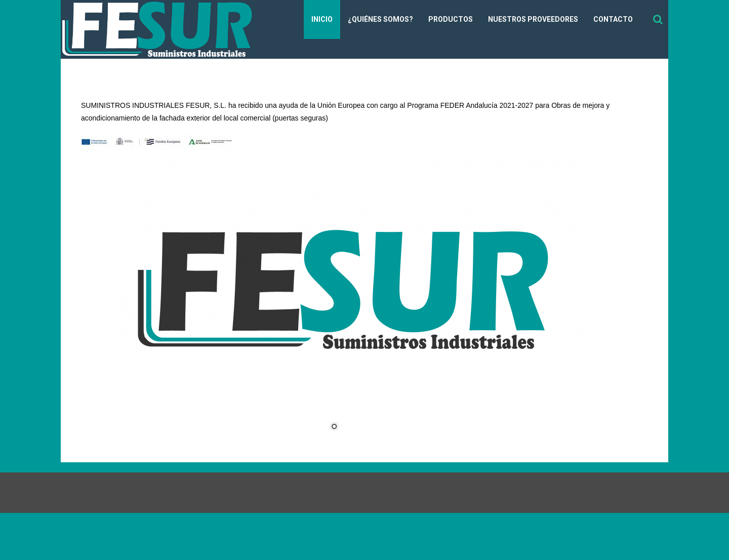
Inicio (322, 19)
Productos (451, 19)
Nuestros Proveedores (533, 19)
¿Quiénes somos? (380, 19)
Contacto (613, 19)
